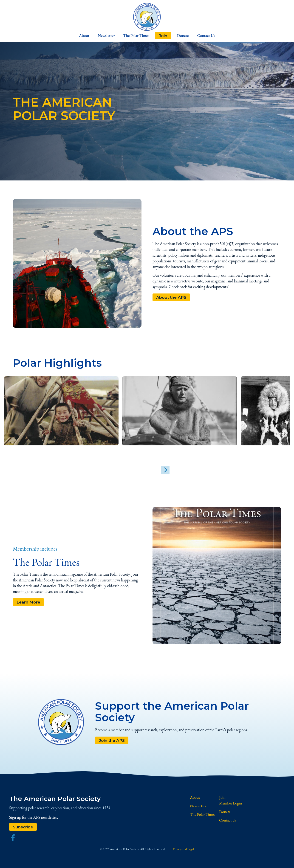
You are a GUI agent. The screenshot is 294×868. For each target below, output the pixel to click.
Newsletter (103, 36)
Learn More (29, 603)
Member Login (231, 805)
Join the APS (112, 742)
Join (164, 36)
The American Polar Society (60, 800)
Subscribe (23, 828)
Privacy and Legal (183, 851)
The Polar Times (136, 36)
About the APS (172, 299)
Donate (185, 36)
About (78, 36)
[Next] (158, 471)
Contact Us (212, 36)
